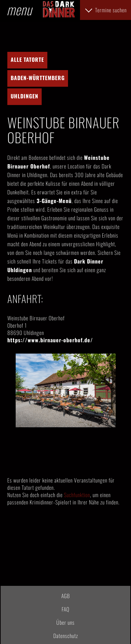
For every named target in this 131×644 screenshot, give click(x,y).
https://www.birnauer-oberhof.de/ (50, 340)
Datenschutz (66, 636)
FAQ (65, 609)
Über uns (65, 622)
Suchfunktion (77, 495)
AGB (66, 596)
